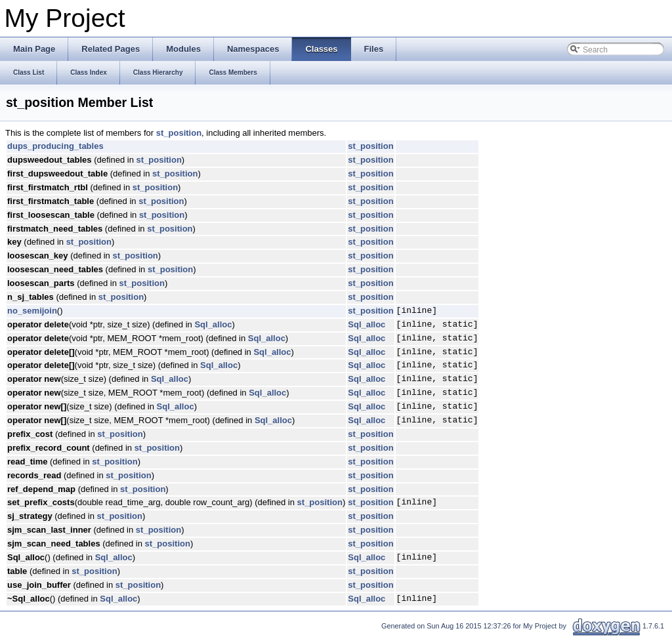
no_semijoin (32, 311)
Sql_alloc (213, 324)
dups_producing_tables (55, 146)
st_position (179, 133)
